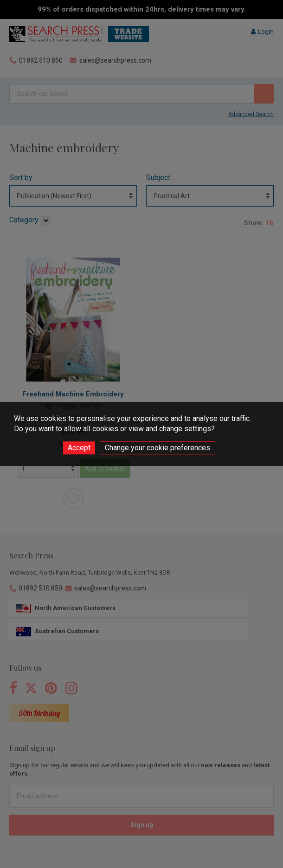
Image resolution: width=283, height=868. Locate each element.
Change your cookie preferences (158, 448)
